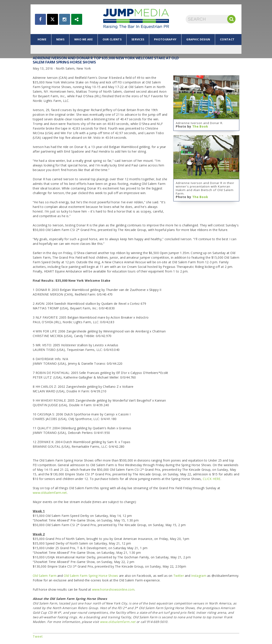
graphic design (198, 39)
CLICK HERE (212, 479)
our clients (112, 39)
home (42, 39)
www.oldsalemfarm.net (50, 493)
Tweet (38, 636)
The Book (200, 126)
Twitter (179, 576)
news (60, 39)
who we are (83, 39)
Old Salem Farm (45, 576)
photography (165, 39)
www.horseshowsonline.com (113, 589)
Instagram (199, 576)
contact (227, 39)
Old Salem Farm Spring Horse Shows (91, 576)
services (138, 39)
